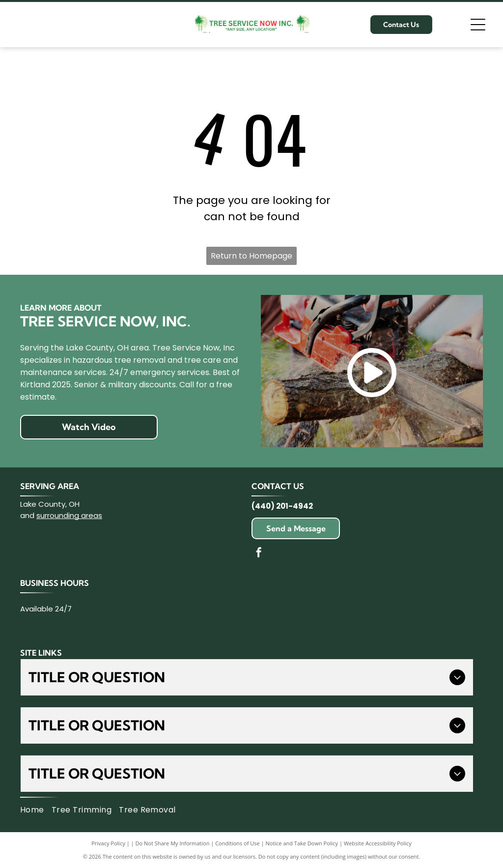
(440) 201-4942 (282, 506)
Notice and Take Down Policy (302, 843)
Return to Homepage (251, 256)
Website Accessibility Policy (378, 843)
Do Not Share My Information (173, 843)
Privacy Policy (108, 843)
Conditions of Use (238, 843)
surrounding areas (69, 515)
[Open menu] (478, 25)
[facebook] (259, 554)
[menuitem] (36, 810)
